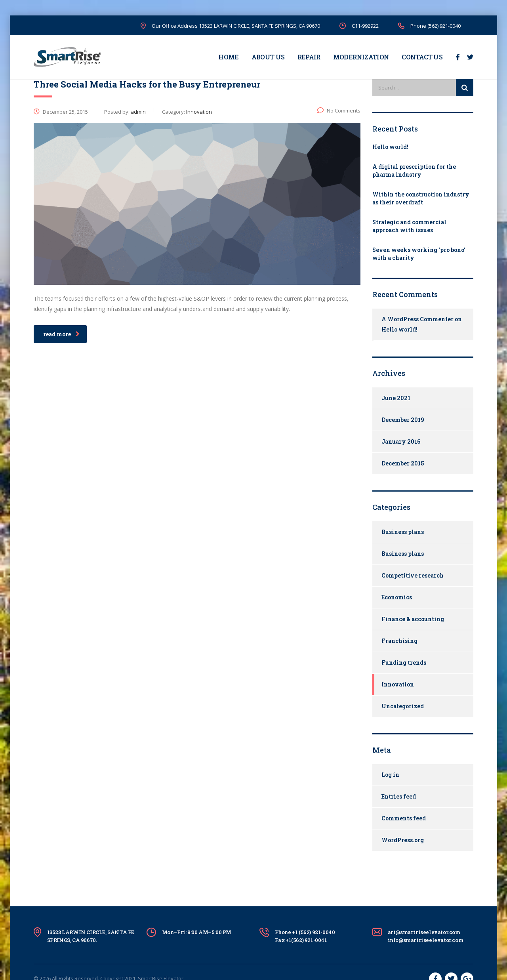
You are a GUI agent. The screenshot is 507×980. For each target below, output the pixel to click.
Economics (397, 597)
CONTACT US (422, 57)
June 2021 (396, 398)
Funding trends (404, 663)
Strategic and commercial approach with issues (409, 226)
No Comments (339, 111)
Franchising (399, 641)
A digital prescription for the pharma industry (414, 171)
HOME (228, 57)
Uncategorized (403, 706)
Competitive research (413, 575)
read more (61, 334)
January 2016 (401, 441)
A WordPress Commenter (417, 319)
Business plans (403, 532)
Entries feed (399, 796)
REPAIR (309, 57)
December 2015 (403, 463)
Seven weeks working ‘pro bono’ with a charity (419, 254)
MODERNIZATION (361, 57)
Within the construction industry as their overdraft (421, 198)
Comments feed (404, 818)
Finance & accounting (413, 619)
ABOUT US (268, 57)
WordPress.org (403, 840)
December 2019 (403, 420)
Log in (390, 775)
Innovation (398, 684)
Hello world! (390, 147)
